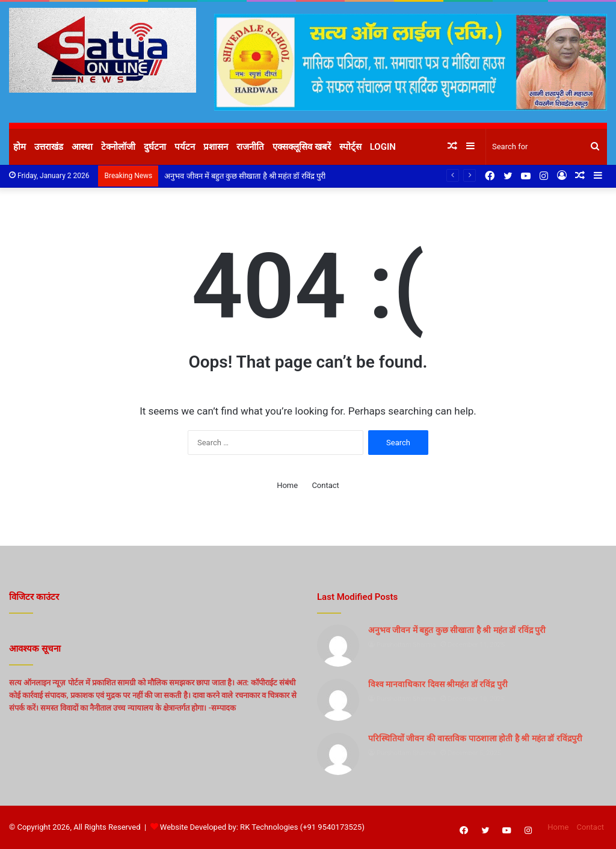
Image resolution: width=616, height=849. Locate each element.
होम (20, 147)
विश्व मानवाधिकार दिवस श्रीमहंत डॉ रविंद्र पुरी (438, 684)
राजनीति (250, 147)
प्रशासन (216, 147)
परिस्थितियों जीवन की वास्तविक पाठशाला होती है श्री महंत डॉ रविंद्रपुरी (475, 738)
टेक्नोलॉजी (118, 147)
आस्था (82, 147)
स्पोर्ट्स (350, 147)
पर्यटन (185, 147)
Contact (325, 485)
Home (287, 485)
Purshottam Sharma (406, 645)
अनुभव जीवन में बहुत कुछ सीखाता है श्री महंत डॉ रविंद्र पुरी (245, 176)
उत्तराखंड (49, 147)
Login (383, 147)
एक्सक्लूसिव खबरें (302, 147)
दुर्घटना (155, 147)
